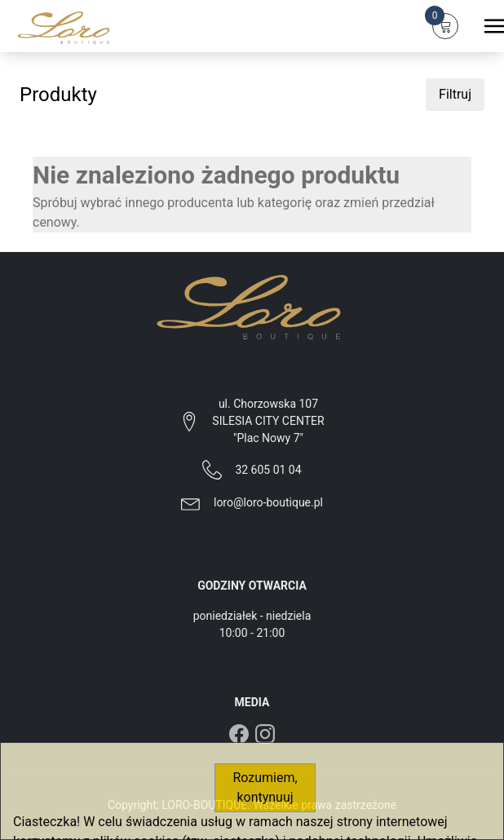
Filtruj (455, 94)
